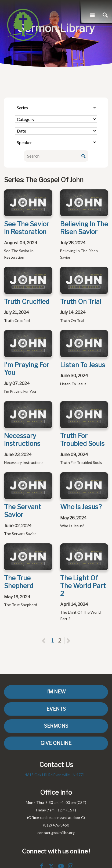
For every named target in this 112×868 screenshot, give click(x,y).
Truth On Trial (81, 302)
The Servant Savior (23, 511)
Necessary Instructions (22, 440)
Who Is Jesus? (81, 507)
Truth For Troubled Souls (82, 440)
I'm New (56, 692)
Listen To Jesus (83, 365)
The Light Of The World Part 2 (83, 586)
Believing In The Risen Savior (84, 228)
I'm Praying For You (27, 369)
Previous (48, 641)
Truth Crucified (27, 302)
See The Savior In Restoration (27, 228)
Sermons (56, 726)
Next (68, 641)
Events (56, 709)
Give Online (56, 743)
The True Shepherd (19, 582)
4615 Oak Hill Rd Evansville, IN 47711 (56, 775)
